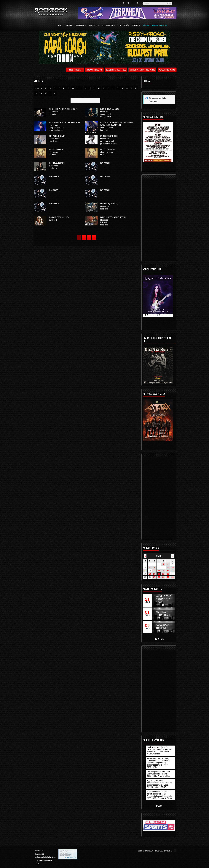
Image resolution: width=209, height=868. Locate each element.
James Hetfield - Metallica (110, 109)
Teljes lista (159, 639)
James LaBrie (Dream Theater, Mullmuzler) (64, 122)
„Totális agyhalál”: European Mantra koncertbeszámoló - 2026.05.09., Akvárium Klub (159, 774)
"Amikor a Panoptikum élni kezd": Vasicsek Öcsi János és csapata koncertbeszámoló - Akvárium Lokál (160, 751)
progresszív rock (56, 130)
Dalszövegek (109, 26)
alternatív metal (56, 112)
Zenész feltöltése (75, 70)
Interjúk (69, 26)
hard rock (53, 168)
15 (163, 571)
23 (168, 574)
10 (173, 567)
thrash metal (105, 117)
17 (173, 571)
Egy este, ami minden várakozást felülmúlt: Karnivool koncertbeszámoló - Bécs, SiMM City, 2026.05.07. (160, 784)
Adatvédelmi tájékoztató (46, 857)
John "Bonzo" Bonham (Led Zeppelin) (113, 217)
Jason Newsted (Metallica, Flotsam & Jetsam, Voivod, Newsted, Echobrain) (117, 124)
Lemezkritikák (123, 26)
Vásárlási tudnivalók (44, 860)
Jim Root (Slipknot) (56, 149)
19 (150, 574)
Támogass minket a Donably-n (155, 26)
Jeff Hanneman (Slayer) (57, 136)
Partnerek (40, 851)
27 (154, 577)
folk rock (104, 222)
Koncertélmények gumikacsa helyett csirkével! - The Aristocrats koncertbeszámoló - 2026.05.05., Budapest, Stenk (160, 795)
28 (159, 577)
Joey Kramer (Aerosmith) (109, 204)
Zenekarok (81, 26)
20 (154, 574)
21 (159, 574)
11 (145, 571)
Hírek (60, 26)
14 (159, 571)
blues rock (105, 139)
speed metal (105, 114)
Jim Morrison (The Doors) (110, 136)
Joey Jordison (105, 163)
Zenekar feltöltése (94, 70)
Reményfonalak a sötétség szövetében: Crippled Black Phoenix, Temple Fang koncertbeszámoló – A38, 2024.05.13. (158, 763)
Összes (39, 88)
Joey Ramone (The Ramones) (59, 217)
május (159, 556)
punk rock (53, 220)
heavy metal (105, 112)
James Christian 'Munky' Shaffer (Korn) (63, 109)
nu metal (53, 114)
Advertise (136, 26)
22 (163, 574)
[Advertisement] (159, 219)
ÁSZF (38, 864)
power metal (54, 125)
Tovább (159, 806)
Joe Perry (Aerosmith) (57, 163)
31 (173, 577)
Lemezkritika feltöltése (116, 70)
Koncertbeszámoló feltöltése (142, 70)
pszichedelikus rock (108, 144)
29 (163, 577)
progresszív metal (57, 128)
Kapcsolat (40, 854)
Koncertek (94, 26)
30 (168, 577)
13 (154, 571)
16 (168, 571)
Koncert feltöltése (167, 70)
